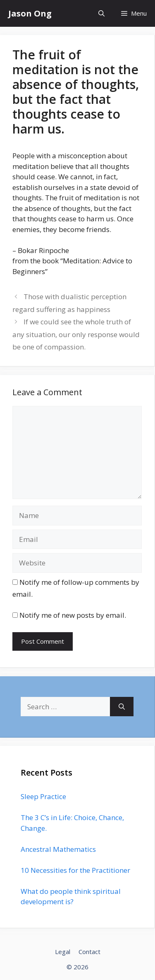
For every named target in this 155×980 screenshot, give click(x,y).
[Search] (122, 707)
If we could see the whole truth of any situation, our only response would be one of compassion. (76, 334)
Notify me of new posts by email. (73, 615)
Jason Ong (30, 13)
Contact (89, 952)
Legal (63, 952)
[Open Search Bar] (101, 13)
